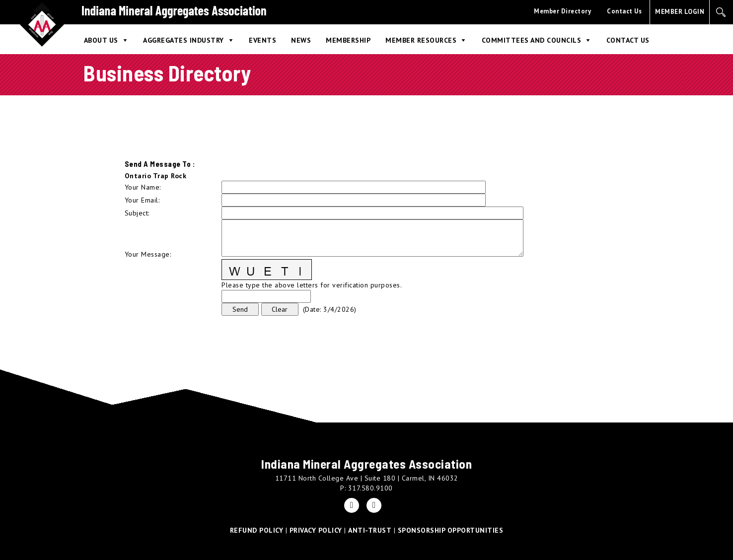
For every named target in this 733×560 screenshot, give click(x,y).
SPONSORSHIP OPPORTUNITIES (451, 530)
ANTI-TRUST (370, 530)
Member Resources (421, 40)
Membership (348, 40)
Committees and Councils (532, 40)
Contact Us (624, 11)
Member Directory (562, 11)
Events (262, 40)
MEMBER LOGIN (680, 12)
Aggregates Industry (183, 40)
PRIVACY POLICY (316, 530)
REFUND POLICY (257, 530)
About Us (101, 40)
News (301, 40)
